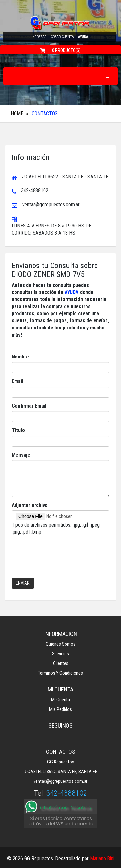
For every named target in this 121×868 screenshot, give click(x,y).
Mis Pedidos (60, 709)
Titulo (18, 430)
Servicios (60, 654)
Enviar (23, 583)
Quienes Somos (61, 644)
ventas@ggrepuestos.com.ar (60, 781)
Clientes (61, 663)
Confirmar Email (29, 406)
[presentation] (61, 560)
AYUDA (72, 292)
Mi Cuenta (60, 700)
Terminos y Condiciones (60, 673)
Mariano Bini (102, 858)
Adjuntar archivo (30, 505)
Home (17, 113)
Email (17, 381)
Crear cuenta (62, 37)
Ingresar (39, 37)
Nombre (20, 357)
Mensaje (21, 455)
